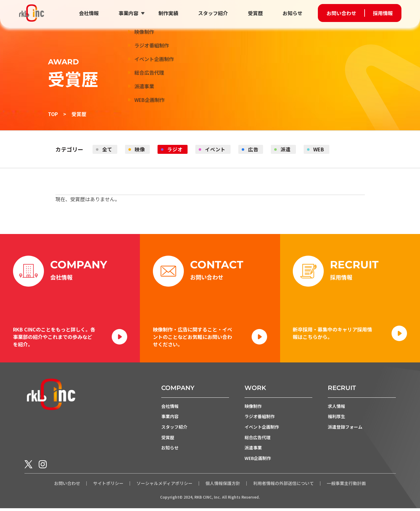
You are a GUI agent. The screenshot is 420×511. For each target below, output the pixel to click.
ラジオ (176, 149)
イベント (217, 149)
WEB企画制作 (258, 461)
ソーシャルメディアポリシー (165, 486)
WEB (322, 149)
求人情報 (336, 408)
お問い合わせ (341, 13)
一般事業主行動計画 (346, 486)
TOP (53, 114)
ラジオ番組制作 (260, 419)
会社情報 (91, 13)
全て (108, 149)
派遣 (288, 149)
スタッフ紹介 (214, 13)
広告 (255, 149)
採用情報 (383, 13)
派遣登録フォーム (345, 429)
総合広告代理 (258, 440)
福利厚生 (336, 419)
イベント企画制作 (262, 429)
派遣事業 (253, 450)
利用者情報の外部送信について (284, 486)
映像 (141, 149)
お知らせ (292, 13)
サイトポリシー (108, 486)
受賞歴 (256, 13)
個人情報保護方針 (223, 486)
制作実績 (170, 13)
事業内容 (130, 13)
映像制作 (253, 408)
